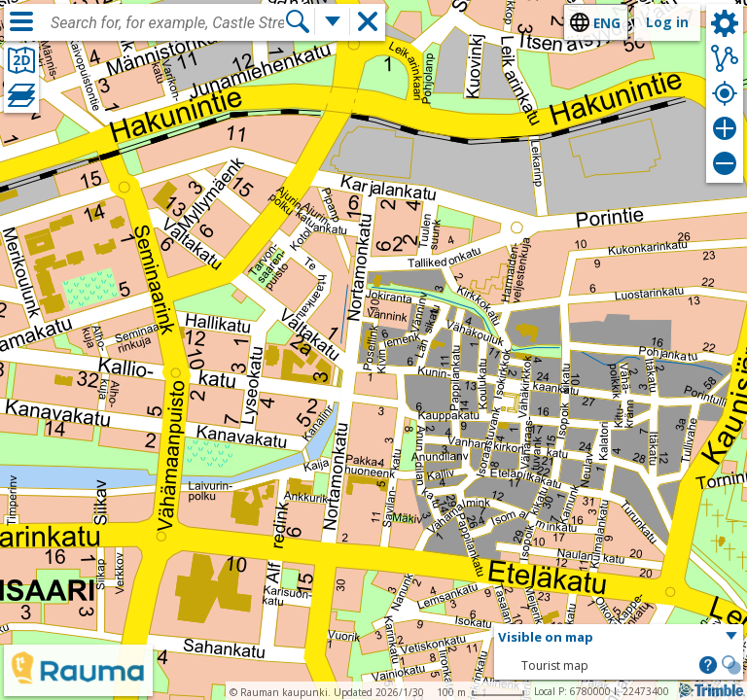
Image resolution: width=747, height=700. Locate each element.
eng (607, 23)
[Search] (298, 21)
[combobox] (167, 23)
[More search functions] (333, 21)
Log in (667, 22)
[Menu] (21, 21)
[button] (619, 638)
